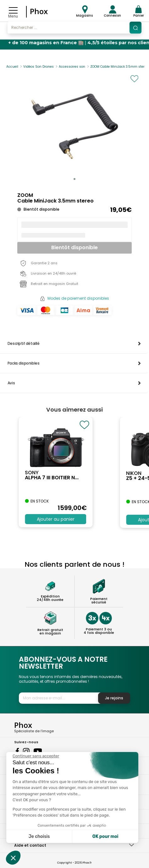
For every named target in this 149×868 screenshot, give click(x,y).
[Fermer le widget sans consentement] (36, 756)
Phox (39, 11)
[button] (74, 179)
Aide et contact (30, 845)
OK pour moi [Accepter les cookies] (105, 836)
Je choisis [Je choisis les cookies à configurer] (39, 836)
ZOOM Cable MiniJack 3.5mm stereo (119, 67)
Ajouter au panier (56, 519)
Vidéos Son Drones (39, 67)
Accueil (12, 67)
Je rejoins (114, 698)
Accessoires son (72, 67)
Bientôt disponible (74, 247)
